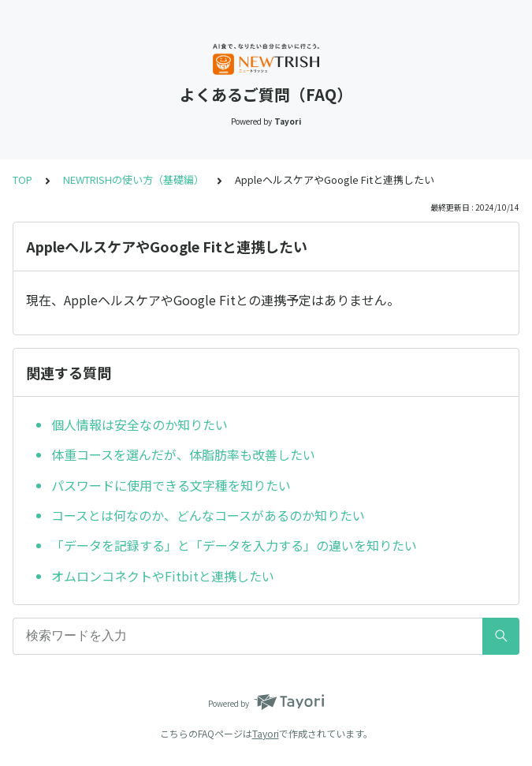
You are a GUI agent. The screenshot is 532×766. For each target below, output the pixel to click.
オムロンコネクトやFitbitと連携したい (163, 576)
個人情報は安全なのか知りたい (140, 424)
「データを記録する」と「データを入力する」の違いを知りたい (234, 545)
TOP (22, 179)
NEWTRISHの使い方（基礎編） (134, 179)
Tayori (266, 733)
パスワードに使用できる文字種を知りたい (171, 485)
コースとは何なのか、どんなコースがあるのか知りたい (208, 515)
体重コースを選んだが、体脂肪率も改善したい (183, 454)
